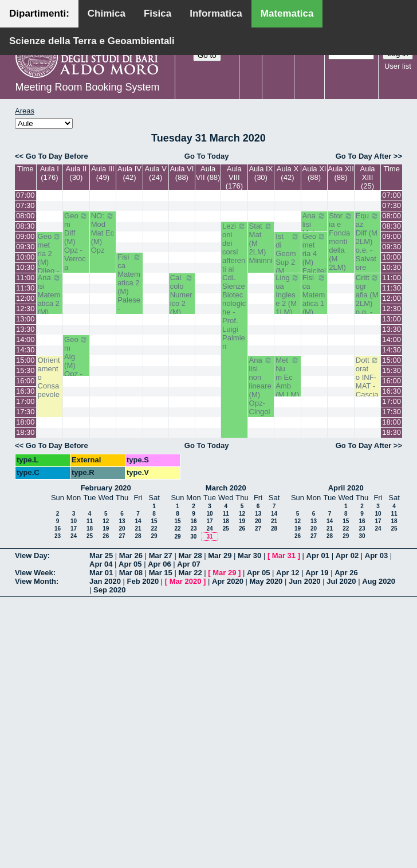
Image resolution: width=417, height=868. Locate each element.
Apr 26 (346, 573)
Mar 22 (190, 573)
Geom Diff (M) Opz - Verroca (76, 241)
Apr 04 (101, 564)
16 (58, 529)
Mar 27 (161, 555)
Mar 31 (284, 555)
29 (154, 536)
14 (138, 521)
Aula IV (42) (129, 173)
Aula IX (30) (261, 173)
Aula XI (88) (314, 173)
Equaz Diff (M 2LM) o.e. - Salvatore (368, 241)
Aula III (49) (103, 173)
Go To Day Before (57, 156)
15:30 (25, 370)
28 (138, 536)
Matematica (287, 13)
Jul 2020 (341, 581)
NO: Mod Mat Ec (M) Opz (103, 233)
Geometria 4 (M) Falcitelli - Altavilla (314, 266)
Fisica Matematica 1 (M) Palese (314, 299)
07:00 (25, 195)
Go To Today (207, 156)
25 (90, 536)
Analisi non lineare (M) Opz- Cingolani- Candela (261, 399)
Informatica (216, 13)
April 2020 (346, 488)
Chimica (107, 13)
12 (106, 521)
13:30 (25, 329)
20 (122, 529)
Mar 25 (101, 555)
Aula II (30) (76, 173)
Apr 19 (317, 573)
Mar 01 (101, 573)
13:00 (25, 319)
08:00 (25, 216)
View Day (31, 555)
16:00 (25, 381)
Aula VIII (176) (234, 177)
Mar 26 (131, 555)
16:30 (25, 391)
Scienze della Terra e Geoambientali (92, 41)
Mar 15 (161, 573)
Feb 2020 (143, 581)
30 (193, 537)
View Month (36, 581)
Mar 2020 (186, 581)
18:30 (25, 432)
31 (209, 537)
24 (74, 536)
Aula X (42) (288, 173)
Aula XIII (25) (368, 177)
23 (58, 536)
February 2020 (106, 488)
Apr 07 (188, 564)
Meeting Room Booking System (87, 87)
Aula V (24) (156, 173)
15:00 (25, 360)
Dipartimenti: (39, 13)
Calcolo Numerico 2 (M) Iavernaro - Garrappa (182, 312)
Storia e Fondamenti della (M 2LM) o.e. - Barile (341, 250)
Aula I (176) (50, 173)
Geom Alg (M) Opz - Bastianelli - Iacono (76, 370)
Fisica (158, 13)
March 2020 (226, 488)
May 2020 (266, 581)
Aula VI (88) (182, 173)
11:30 (25, 288)
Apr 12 (288, 573)
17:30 (25, 412)
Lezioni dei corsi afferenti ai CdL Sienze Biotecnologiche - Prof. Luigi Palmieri (234, 286)
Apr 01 (318, 555)
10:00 (25, 257)
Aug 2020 (379, 581)
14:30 (25, 350)
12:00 (25, 298)
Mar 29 (220, 555)
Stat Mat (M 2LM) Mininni (261, 243)
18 (90, 529)
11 (90, 521)
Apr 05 (130, 564)
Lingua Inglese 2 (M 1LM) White (288, 299)
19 (106, 529)
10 (74, 521)
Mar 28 (190, 555)
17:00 (25, 401)
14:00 (25, 339)
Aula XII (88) (341, 173)
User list (398, 66)
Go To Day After (364, 156)
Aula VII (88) (208, 173)
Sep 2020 (109, 590)
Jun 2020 (305, 581)
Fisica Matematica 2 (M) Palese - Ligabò (129, 287)
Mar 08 (131, 573)
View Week (34, 573)
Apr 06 (159, 564)
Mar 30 (249, 555)
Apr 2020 (228, 581)
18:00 (25, 422)
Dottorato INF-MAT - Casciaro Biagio (368, 386)
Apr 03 (376, 555)
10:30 (25, 267)
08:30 (25, 226)
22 (154, 529)
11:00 (25, 278)
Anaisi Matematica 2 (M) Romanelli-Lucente (50, 312)
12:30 (25, 309)
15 (154, 521)
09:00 (25, 236)
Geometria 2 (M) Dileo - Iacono (50, 258)
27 (122, 536)
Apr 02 (347, 555)
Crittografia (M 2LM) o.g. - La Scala (368, 303)
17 (74, 529)
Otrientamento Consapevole (49, 377)
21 (138, 529)
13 (122, 521)
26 (106, 536)
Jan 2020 (105, 581)
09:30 (25, 247)
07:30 (25, 205)
